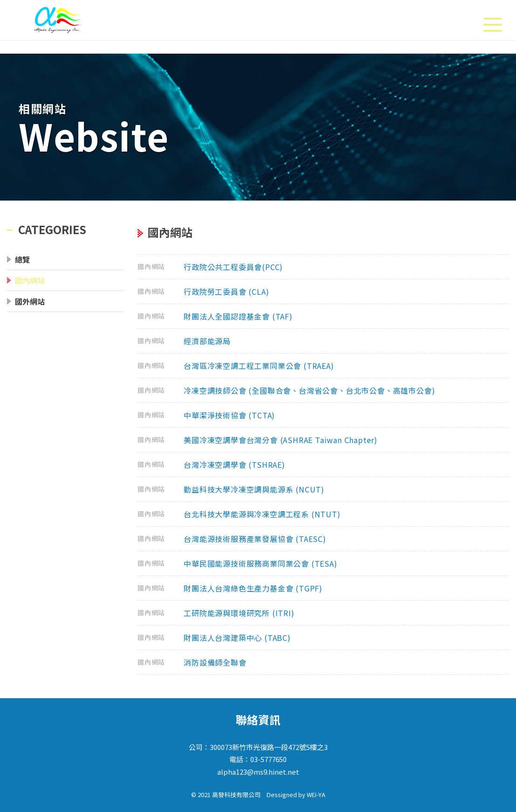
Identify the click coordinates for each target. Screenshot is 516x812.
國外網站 (30, 301)
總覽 (22, 259)
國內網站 (30, 280)
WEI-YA (316, 795)
